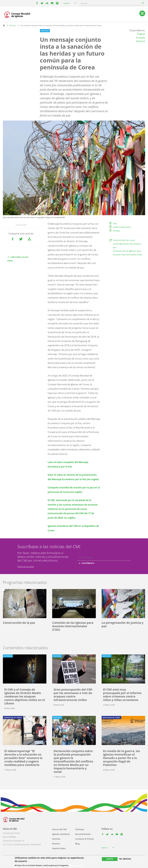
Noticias (13, 25)
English (141, 34)
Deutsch (141, 41)
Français (141, 38)
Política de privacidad (26, 566)
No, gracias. (125, 859)
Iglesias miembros (61, 834)
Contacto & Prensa (84, 839)
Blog (77, 844)
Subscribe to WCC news (18, 259)
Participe (80, 829)
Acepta (110, 859)
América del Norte (122, 227)
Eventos (56, 844)
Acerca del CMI (59, 829)
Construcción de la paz (124, 240)
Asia (115, 223)
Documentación (83, 834)
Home (4, 25)
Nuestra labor (59, 848)
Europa (116, 231)
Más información (76, 865)
